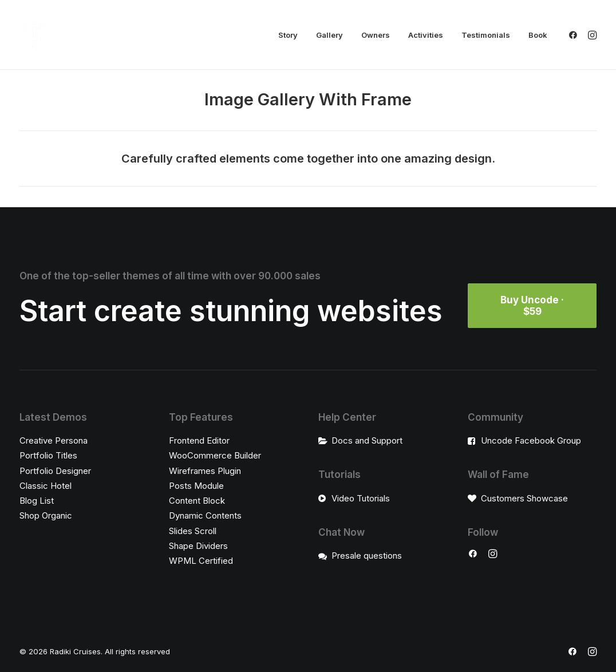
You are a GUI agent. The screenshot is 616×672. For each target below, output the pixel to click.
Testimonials (486, 35)
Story (288, 35)
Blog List (37, 501)
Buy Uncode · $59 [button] (533, 305)
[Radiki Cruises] (32, 35)
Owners (376, 35)
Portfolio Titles (48, 455)
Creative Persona (54, 440)
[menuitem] (288, 35)
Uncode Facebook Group (531, 440)
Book (538, 35)
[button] (575, 35)
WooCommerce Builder (215, 455)
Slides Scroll (193, 530)
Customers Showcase (524, 498)
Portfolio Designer (55, 470)
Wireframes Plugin (205, 470)
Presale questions (367, 556)
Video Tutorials (361, 498)
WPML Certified (201, 561)
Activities (426, 35)
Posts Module (196, 486)
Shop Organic (46, 515)
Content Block (197, 501)
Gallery (329, 35)
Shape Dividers (198, 546)
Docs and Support (367, 440)
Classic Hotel (46, 486)
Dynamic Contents (205, 515)
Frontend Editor (199, 440)
